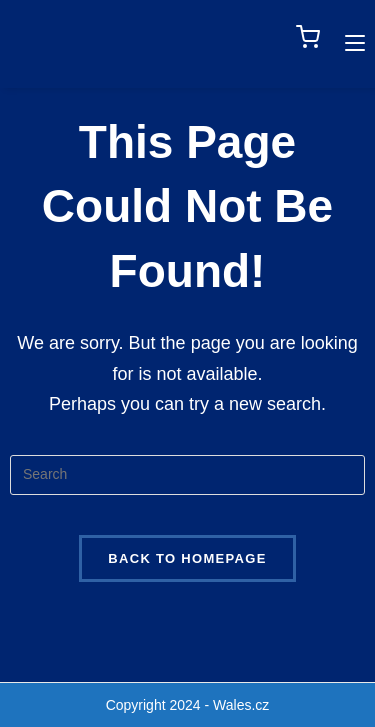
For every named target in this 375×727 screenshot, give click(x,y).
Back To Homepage (187, 558)
